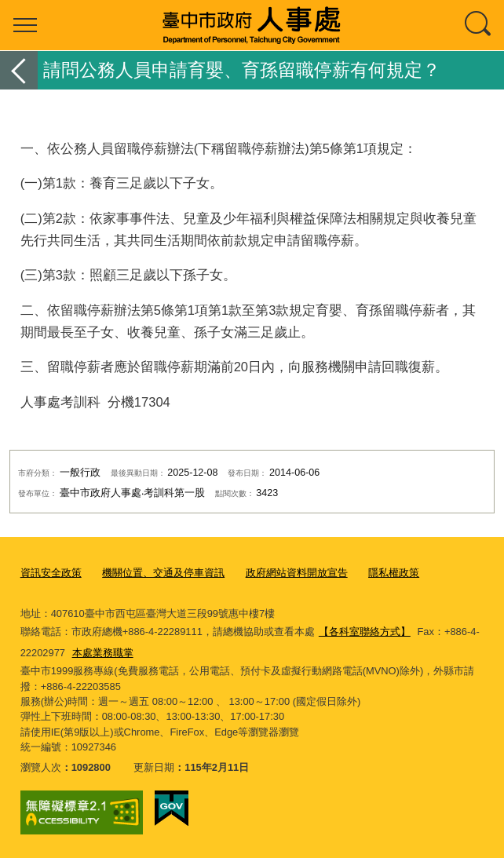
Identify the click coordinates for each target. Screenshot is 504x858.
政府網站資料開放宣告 (297, 573)
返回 (19, 70)
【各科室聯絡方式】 (365, 632)
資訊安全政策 (51, 573)
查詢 (479, 25)
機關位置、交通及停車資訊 (163, 573)
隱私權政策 (394, 573)
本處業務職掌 (103, 653)
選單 (25, 25)
